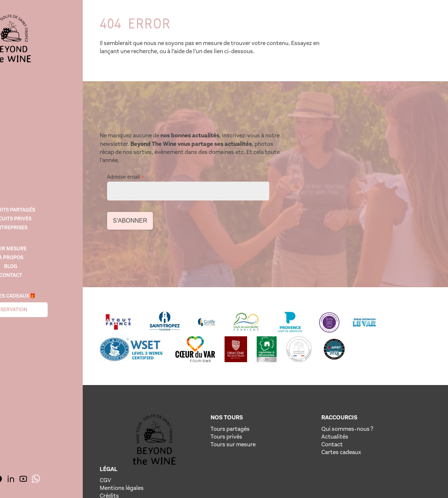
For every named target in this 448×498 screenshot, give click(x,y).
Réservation (48, 311)
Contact (48, 276)
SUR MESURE (48, 249)
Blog (48, 267)
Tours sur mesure (219, 411)
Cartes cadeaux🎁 (48, 297)
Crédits (369, 411)
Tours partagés (216, 396)
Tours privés (212, 404)
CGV (365, 396)
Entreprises (48, 227)
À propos (48, 258)
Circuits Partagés (48, 209)
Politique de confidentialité (394, 419)
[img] (48, 40)
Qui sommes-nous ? (304, 396)
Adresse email (304, 142)
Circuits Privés (48, 218)
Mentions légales (381, 404)
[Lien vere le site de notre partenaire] (133, 291)
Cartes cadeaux (298, 419)
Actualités (291, 404)
